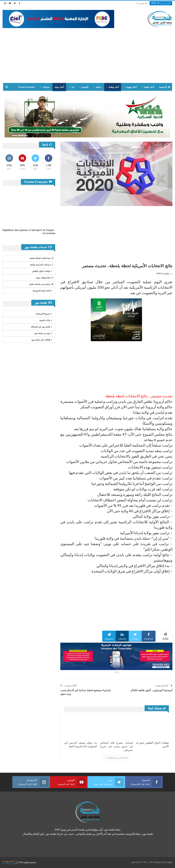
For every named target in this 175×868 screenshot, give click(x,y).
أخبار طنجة (149, 87)
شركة (13, 862)
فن (73, 87)
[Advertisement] (87, 54)
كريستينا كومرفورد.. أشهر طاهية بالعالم (152, 690)
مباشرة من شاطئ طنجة (41, 284)
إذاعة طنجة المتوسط (41, 291)
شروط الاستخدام (43, 314)
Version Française (26, 87)
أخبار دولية (59, 87)
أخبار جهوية (132, 87)
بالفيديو (85, 87)
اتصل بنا (142, 3)
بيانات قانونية (45, 320)
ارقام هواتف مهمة (45, 278)
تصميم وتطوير (30, 862)
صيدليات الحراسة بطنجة (42, 265)
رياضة (99, 87)
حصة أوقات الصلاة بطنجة (41, 258)
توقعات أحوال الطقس (41, 271)
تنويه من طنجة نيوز (42, 333)
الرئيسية (165, 87)
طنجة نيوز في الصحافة (41, 327)
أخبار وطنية (114, 87)
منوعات (46, 87)
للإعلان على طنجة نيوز (41, 340)
